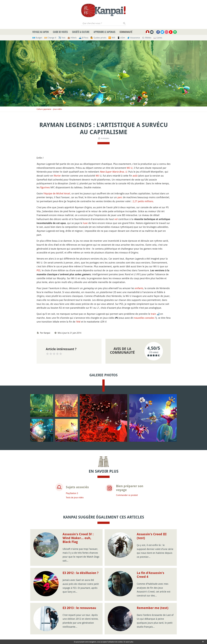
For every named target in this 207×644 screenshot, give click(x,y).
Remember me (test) (153, 608)
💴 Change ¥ (50, 38)
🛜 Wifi (112, 38)
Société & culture (81, 32)
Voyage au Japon (41, 32)
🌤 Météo (147, 38)
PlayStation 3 (72, 493)
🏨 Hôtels (72, 38)
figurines (45, 187)
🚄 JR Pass (83, 38)
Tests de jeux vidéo (75, 497)
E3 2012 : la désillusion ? (81, 573)
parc (120, 197)
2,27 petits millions (143, 201)
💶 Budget (37, 38)
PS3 (38, 270)
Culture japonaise (44, 109)
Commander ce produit (127, 495)
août (135, 176)
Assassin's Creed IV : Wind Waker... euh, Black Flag (78, 538)
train (153, 314)
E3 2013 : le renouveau (79, 608)
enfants (139, 288)
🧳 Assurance (134, 38)
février (57, 176)
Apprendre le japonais (104, 32)
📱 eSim (121, 38)
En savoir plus (128, 642)
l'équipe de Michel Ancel (57, 193)
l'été (78, 322)
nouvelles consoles (144, 318)
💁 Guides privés (98, 38)
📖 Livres (158, 38)
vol (116, 219)
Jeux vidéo (58, 109)
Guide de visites (60, 32)
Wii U (130, 168)
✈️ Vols (62, 38)
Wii (97, 176)
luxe (85, 223)
